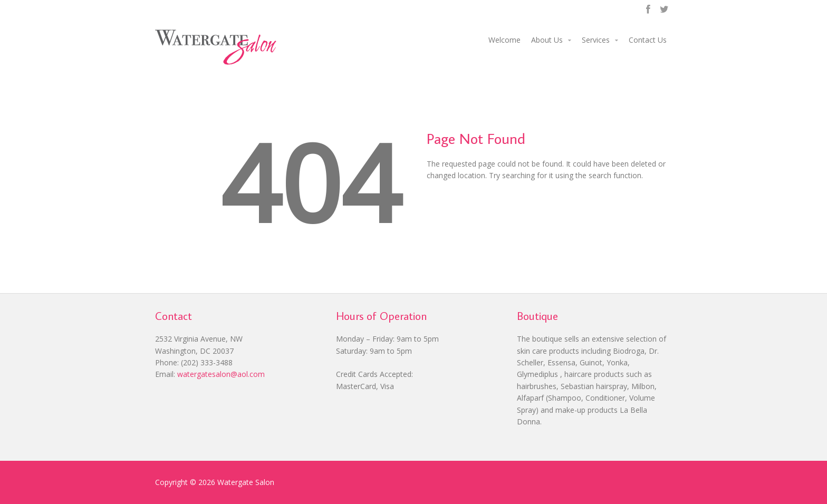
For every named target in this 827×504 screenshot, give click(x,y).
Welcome (504, 40)
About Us (547, 40)
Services (596, 40)
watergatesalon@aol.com (221, 374)
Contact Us (648, 40)
